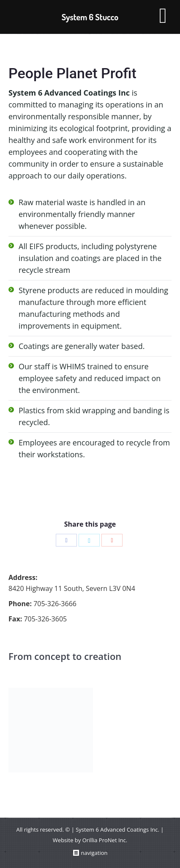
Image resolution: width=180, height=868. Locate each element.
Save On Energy (36, 477)
